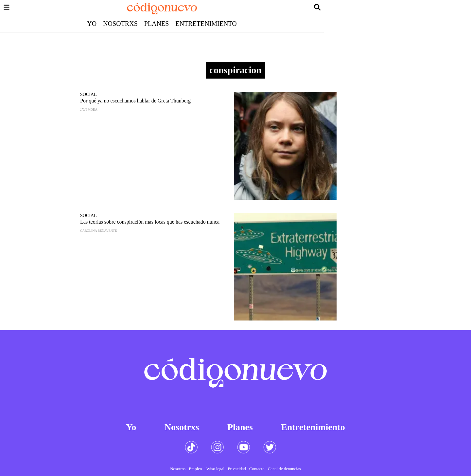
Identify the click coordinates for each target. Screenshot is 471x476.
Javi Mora (89, 110)
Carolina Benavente (98, 231)
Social (88, 94)
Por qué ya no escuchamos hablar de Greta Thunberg (135, 101)
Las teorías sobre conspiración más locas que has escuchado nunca (150, 222)
